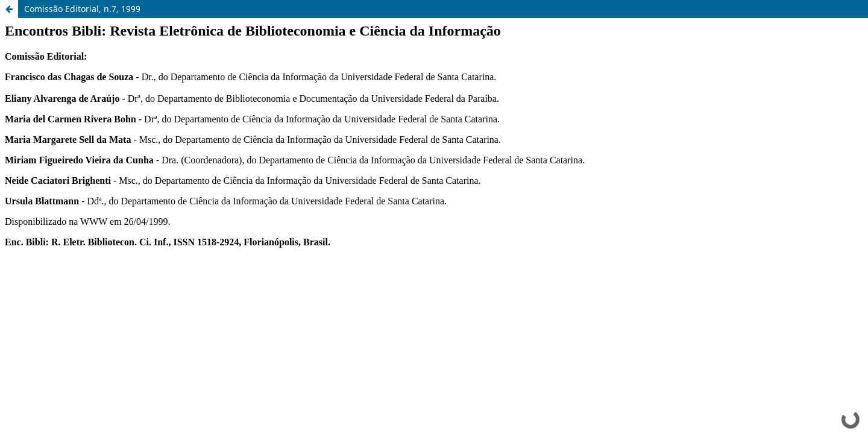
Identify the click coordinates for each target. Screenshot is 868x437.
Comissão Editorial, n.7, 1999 (82, 9)
